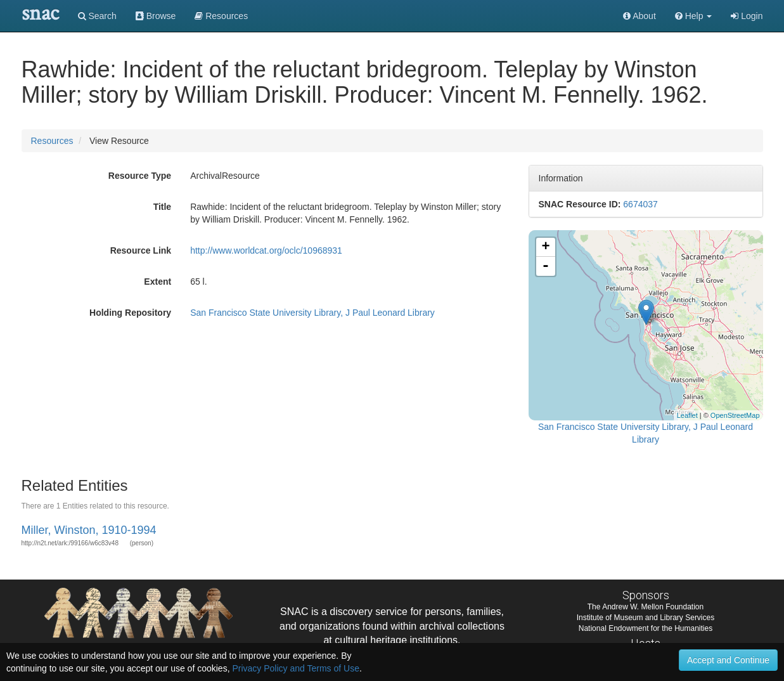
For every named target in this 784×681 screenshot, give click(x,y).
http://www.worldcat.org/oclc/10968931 (266, 250)
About (639, 16)
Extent (157, 282)
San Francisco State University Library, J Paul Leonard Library (312, 313)
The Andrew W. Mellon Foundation (646, 607)
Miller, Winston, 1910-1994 (89, 530)
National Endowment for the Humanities (646, 628)
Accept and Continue (728, 660)
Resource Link (141, 250)
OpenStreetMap (735, 415)
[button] (694, 16)
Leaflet (687, 415)
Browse (156, 16)
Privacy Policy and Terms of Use (295, 668)
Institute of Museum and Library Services (646, 618)
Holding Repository (130, 313)
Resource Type (140, 176)
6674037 (640, 204)
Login (747, 16)
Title (163, 207)
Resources (52, 141)
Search (97, 16)
